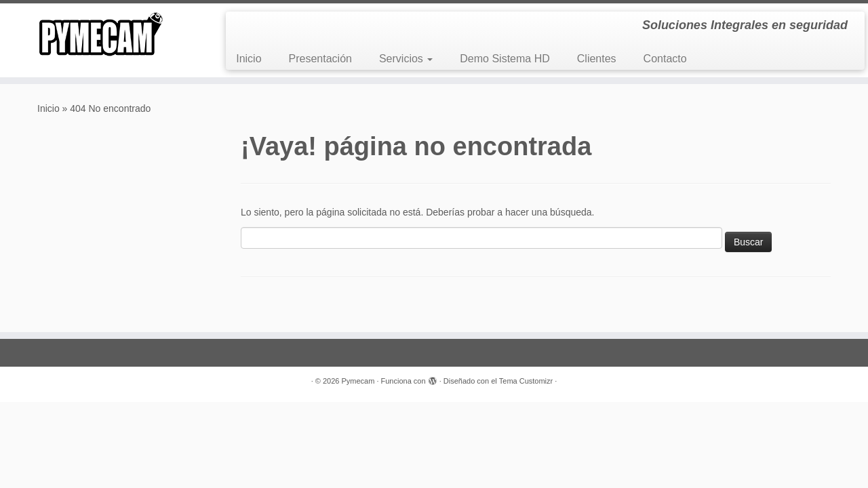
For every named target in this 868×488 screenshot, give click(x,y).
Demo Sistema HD (505, 59)
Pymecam (358, 381)
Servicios (406, 59)
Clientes (597, 59)
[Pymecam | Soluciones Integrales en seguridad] (100, 34)
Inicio (249, 59)
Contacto (665, 59)
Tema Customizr (526, 381)
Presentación (320, 59)
